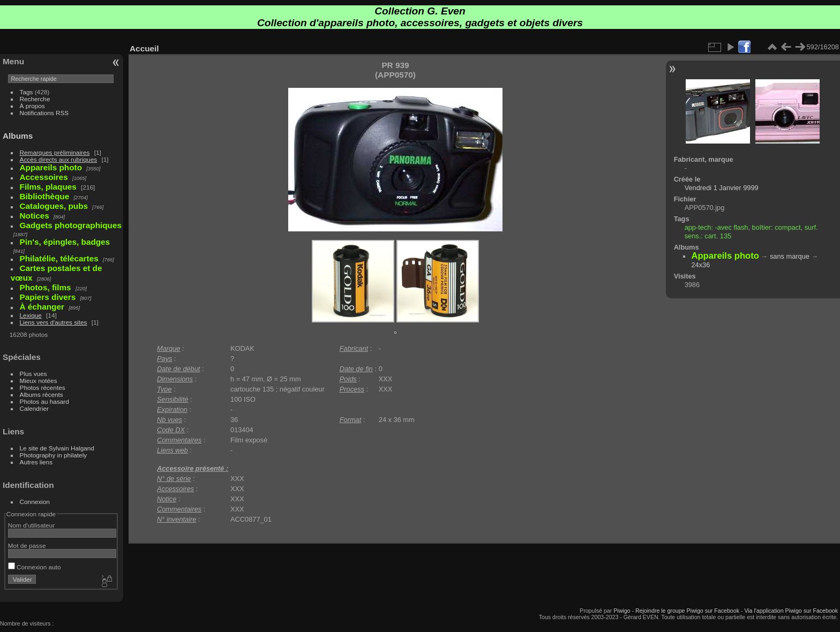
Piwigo (622, 611)
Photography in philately (54, 455)
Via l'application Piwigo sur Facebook (791, 611)
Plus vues (33, 374)
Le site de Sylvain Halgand (57, 448)
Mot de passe (27, 546)
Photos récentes (43, 388)
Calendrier (34, 408)
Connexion (35, 502)
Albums (18, 136)
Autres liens (36, 462)
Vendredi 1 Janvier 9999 (722, 188)
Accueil (144, 48)
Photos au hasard (44, 401)
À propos (32, 106)
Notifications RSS (44, 113)
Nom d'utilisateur (31, 525)
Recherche (35, 99)
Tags (27, 92)
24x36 (700, 265)
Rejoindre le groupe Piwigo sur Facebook (687, 611)
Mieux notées (39, 381)
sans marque (790, 256)
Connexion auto (35, 567)
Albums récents (42, 394)
